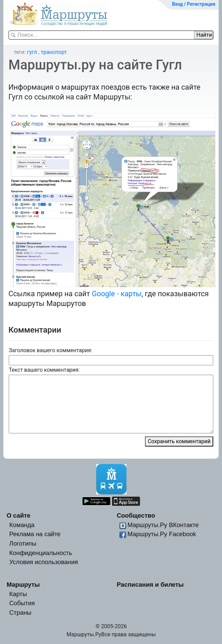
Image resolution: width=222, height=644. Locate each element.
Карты (18, 594)
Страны (21, 612)
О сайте (19, 515)
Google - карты (117, 294)
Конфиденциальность (41, 553)
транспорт (54, 52)
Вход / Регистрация (194, 4)
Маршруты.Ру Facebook (162, 534)
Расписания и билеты (150, 585)
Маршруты (23, 585)
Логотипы (23, 543)
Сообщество (136, 515)
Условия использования (44, 562)
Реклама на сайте (35, 534)
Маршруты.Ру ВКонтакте (163, 525)
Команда (22, 525)
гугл (32, 52)
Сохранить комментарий (179, 441)
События (22, 603)
